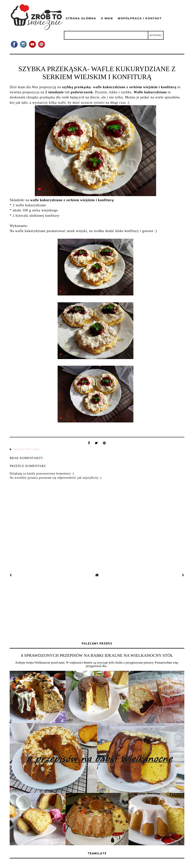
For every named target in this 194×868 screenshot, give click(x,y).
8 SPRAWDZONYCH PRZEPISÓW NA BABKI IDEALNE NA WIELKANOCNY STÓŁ (97, 655)
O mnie (107, 18)
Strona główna (81, 18)
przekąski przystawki (26, 449)
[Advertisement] (97, 610)
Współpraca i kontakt (140, 18)
